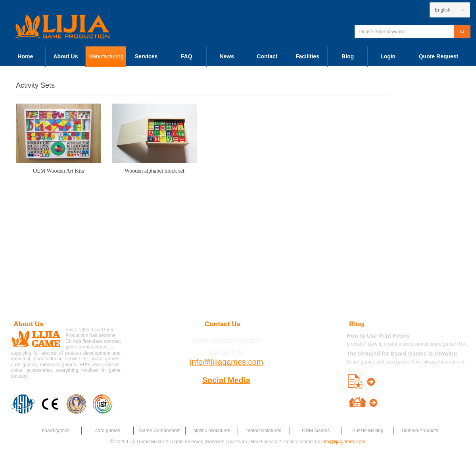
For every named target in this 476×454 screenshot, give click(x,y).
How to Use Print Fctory (378, 336)
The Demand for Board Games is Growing (402, 354)
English (442, 10)
